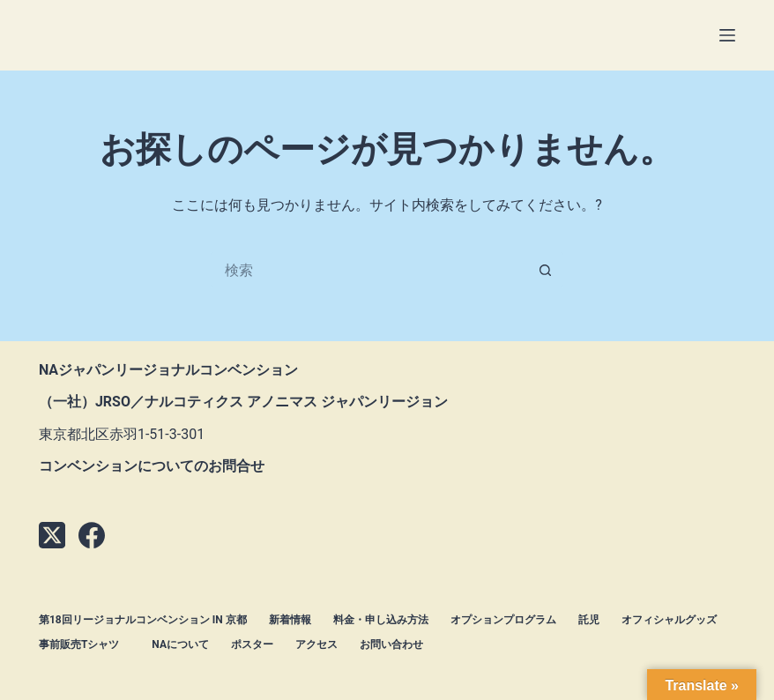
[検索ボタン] (546, 270)
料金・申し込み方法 (381, 620)
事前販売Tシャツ (84, 644)
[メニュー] (727, 35)
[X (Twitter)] (52, 535)
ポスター (252, 644)
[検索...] (369, 270)
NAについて (180, 644)
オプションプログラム (503, 620)
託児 (589, 620)
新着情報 (290, 620)
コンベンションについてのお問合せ (152, 466)
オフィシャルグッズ (669, 620)
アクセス (316, 644)
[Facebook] (92, 535)
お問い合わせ (391, 644)
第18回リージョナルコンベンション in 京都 (143, 620)
